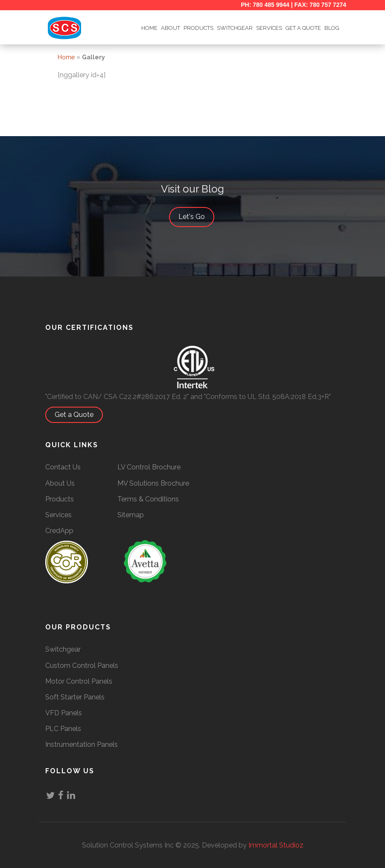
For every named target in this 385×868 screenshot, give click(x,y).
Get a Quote (78, 415)
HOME (149, 28)
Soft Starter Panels (75, 697)
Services (269, 28)
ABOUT (171, 28)
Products (198, 28)
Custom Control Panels (82, 666)
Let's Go (196, 217)
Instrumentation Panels (82, 744)
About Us (60, 483)
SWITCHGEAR (235, 28)
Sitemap (131, 515)
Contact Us (63, 467)
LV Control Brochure (149, 467)
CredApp (59, 531)
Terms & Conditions (148, 499)
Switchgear (63, 649)
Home (66, 57)
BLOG (332, 28)
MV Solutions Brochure (153, 483)
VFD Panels (64, 713)
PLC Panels (63, 729)
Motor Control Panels (79, 681)
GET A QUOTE (303, 28)
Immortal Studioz (276, 845)
